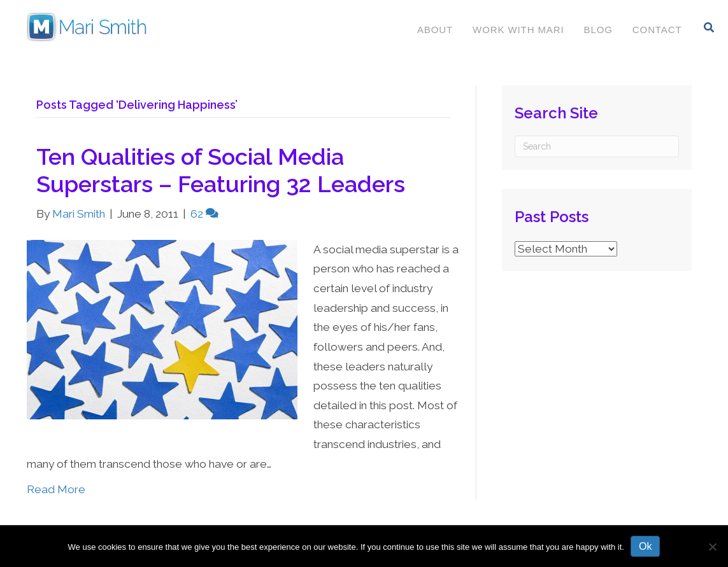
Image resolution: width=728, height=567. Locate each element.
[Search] (709, 27)
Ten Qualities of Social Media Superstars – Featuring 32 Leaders (221, 170)
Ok (645, 546)
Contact (657, 30)
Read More (56, 489)
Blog (598, 30)
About (435, 30)
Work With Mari (518, 30)
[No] (712, 547)
